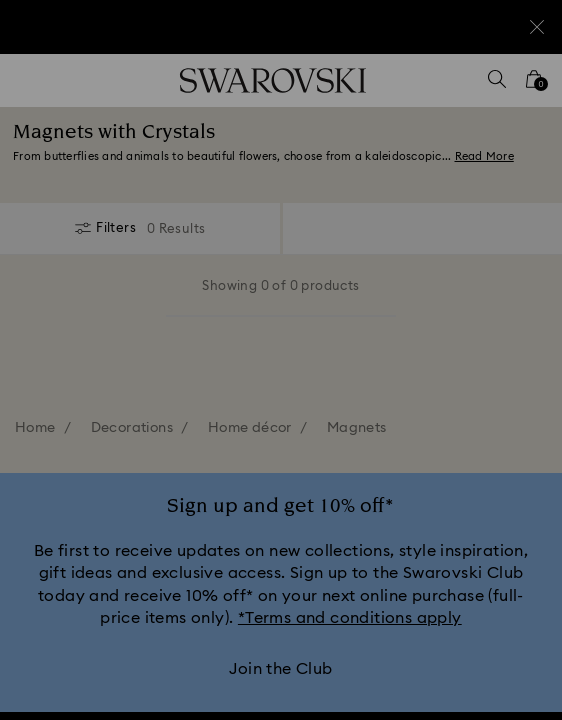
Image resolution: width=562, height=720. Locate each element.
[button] (519, 90)
